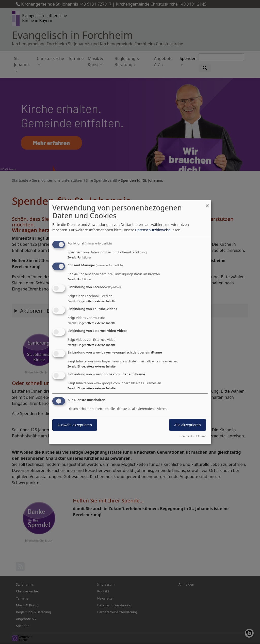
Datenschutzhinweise (153, 230)
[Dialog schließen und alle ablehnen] (207, 203)
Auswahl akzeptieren (75, 425)
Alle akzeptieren (188, 425)
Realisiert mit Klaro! (193, 436)
